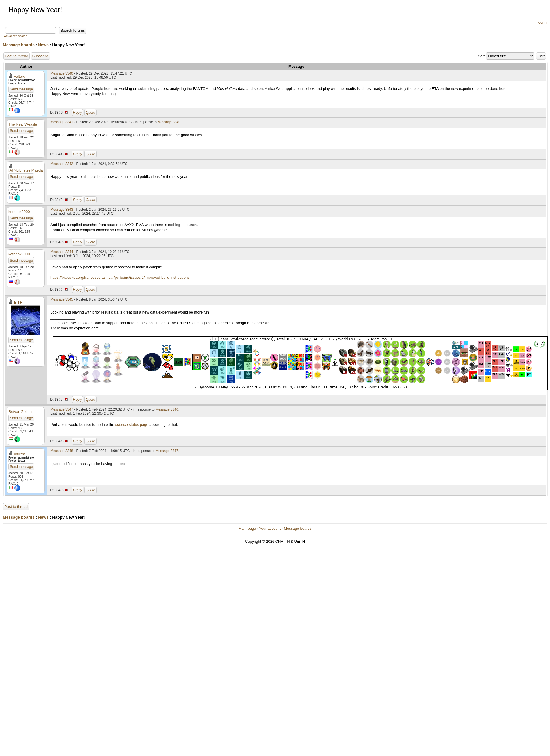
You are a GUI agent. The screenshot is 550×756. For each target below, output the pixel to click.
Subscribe (41, 56)
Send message (21, 89)
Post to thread (17, 56)
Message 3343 (62, 210)
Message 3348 (62, 451)
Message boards (19, 45)
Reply (78, 113)
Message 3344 (62, 252)
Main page (247, 528)
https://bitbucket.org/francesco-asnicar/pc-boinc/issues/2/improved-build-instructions (120, 277)
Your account (270, 528)
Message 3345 (62, 299)
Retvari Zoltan (20, 412)
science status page (132, 424)
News (43, 45)
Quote (91, 113)
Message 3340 (62, 73)
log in (542, 22)
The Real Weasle (23, 124)
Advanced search (16, 36)
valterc (20, 76)
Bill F (18, 302)
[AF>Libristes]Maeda (26, 170)
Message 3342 (62, 164)
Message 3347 (62, 409)
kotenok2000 (19, 212)
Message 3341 (62, 122)
